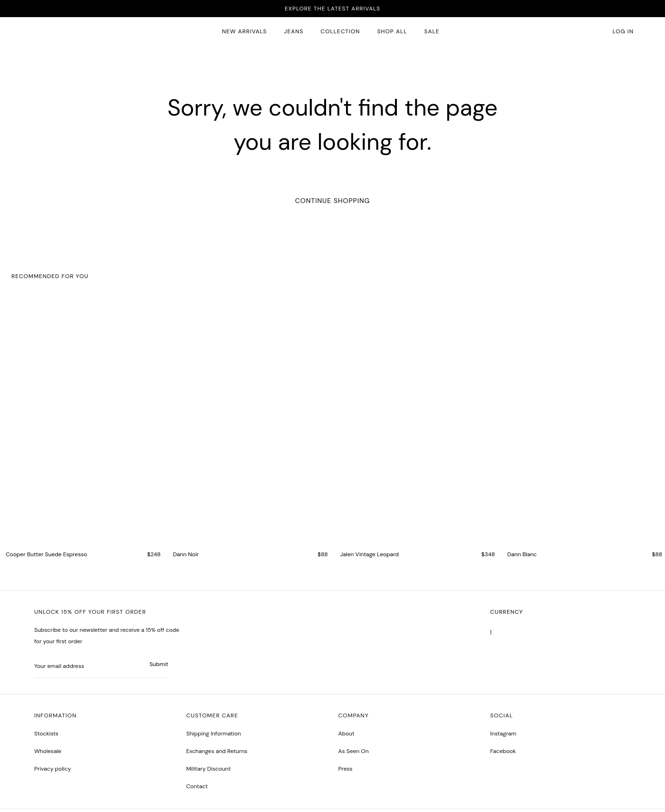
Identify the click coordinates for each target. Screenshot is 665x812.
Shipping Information (214, 736)
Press (346, 772)
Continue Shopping (332, 201)
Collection (341, 31)
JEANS (294, 31)
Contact (197, 789)
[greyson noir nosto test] (503, 754)
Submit (159, 667)
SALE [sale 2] (432, 31)
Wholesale (48, 754)
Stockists (46, 736)
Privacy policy (53, 772)
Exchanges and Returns (217, 754)
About (347, 736)
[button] (598, 32)
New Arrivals (245, 31)
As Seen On (354, 754)
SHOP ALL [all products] (392, 31)
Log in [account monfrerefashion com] (623, 31)
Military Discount (209, 772)
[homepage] (54, 32)
